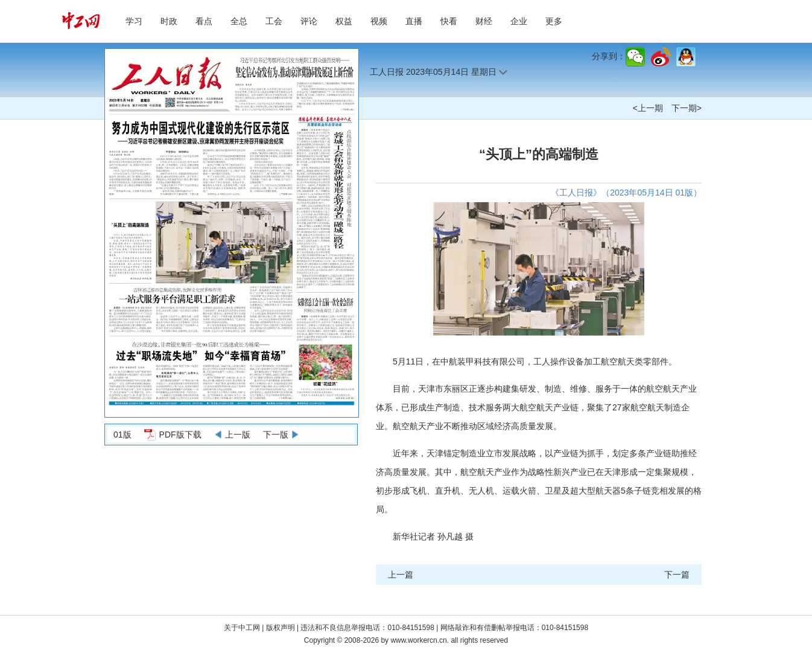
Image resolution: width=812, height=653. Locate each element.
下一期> (687, 108)
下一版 (276, 435)
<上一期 (648, 108)
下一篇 (677, 575)
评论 (309, 21)
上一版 (238, 435)
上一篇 (401, 575)
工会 (274, 21)
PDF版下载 (180, 435)
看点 (204, 21)
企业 (519, 21)
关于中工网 (242, 628)
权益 (344, 21)
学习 (134, 21)
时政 (169, 21)
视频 (379, 21)
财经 (484, 21)
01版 (122, 435)
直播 (414, 21)
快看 (449, 21)
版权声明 (281, 628)
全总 (239, 21)
